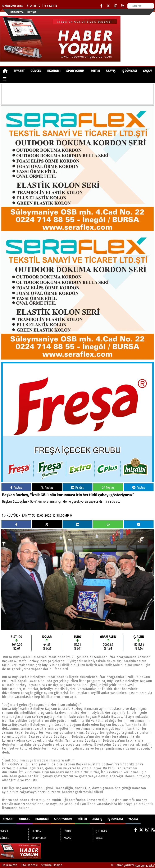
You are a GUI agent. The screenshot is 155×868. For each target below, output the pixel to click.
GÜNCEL (36, 71)
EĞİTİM (95, 71)
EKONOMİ (54, 71)
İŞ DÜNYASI (129, 71)
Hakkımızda (17, 12)
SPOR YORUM (75, 71)
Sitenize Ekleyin (52, 865)
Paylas (16, 487)
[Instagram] (116, 6)
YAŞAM (147, 71)
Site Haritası (29, 865)
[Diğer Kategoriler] (5, 79)
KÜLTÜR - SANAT (19, 515)
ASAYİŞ (111, 71)
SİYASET (19, 71)
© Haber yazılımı (133, 865)
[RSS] (123, 6)
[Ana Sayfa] (5, 71)
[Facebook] (101, 6)
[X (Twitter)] (108, 6)
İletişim (32, 12)
